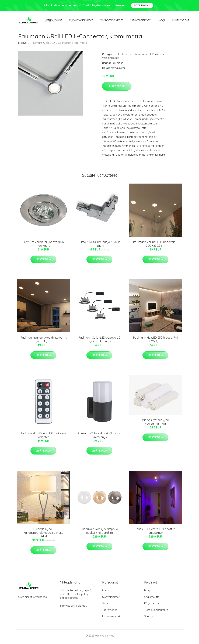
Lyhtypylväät (52, 21)
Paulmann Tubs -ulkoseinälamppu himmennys (99, 438)
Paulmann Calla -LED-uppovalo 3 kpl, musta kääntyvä (99, 342)
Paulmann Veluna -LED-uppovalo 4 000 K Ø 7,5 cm (155, 246)
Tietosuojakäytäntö (156, 612)
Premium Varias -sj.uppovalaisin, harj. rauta (43, 246)
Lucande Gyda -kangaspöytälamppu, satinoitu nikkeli (43, 535)
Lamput (107, 593)
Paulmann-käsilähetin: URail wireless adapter (43, 438)
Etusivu (22, 45)
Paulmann (158, 57)
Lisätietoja (117, 89)
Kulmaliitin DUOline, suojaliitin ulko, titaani (99, 246)
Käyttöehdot (152, 606)
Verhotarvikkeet (112, 21)
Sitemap (149, 619)
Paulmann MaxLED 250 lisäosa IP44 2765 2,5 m (156, 342)
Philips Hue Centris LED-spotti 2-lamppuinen (155, 533)
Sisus (105, 606)
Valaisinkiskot (110, 60)
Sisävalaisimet (140, 21)
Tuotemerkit (180, 21)
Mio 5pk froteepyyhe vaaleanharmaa (155, 424)
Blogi (161, 21)
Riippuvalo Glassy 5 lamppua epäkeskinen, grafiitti (99, 533)
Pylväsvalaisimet (81, 21)
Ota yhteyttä (152, 599)
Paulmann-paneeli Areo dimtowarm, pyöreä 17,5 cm (43, 342)
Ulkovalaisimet (111, 619)
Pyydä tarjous (142, 5)
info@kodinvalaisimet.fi (74, 608)
